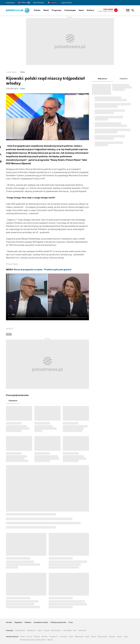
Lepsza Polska (67, 3)
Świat (46, 10)
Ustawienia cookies (41, 623)
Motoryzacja (102, 637)
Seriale (119, 637)
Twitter (130, 3)
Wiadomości (31, 631)
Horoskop (63, 637)
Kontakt (9, 623)
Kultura (90, 10)
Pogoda (47, 631)
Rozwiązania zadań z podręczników (33, 640)
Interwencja (10, 3)
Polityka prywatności (58, 623)
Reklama (28, 623)
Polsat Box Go (20, 631)
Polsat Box (82, 631)
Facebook (126, 3)
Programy (56, 10)
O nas (71, 623)
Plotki (71, 637)
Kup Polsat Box (39, 3)
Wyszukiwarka (133, 10)
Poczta (29, 637)
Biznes (94, 637)
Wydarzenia (79, 637)
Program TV (54, 637)
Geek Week (67, 631)
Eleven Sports (56, 631)
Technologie (70, 10)
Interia (22, 637)
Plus (75, 631)
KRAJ (9, 334)
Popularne (13, 401)
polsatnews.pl (12, 72)
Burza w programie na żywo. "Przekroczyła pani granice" (43, 270)
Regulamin (18, 623)
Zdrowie (112, 637)
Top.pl (126, 637)
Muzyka (50, 640)
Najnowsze (102, 79)
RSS (133, 3)
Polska (37, 10)
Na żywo (44, 637)
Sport (81, 10)
